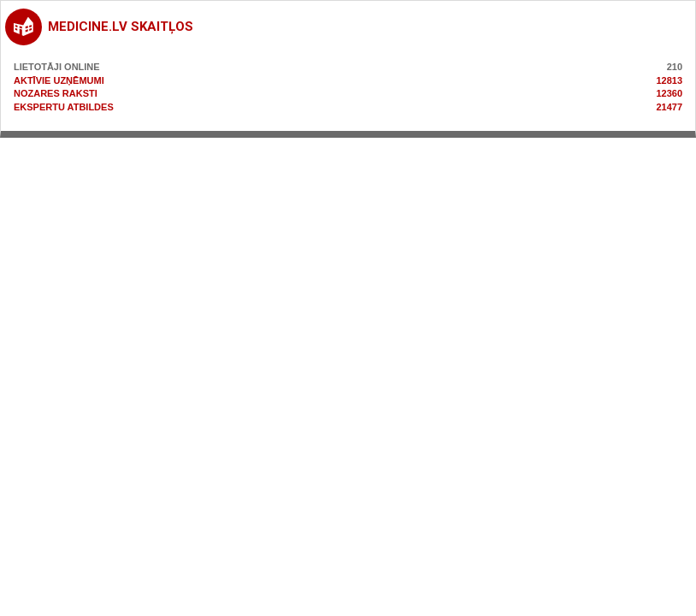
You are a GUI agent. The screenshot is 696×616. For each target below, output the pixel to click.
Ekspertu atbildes (64, 107)
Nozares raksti (56, 93)
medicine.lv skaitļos (121, 27)
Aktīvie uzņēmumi (59, 80)
